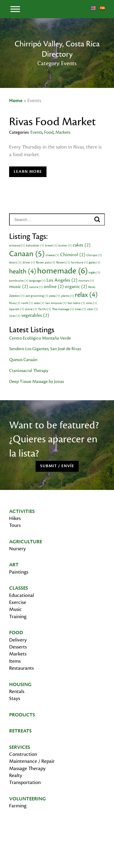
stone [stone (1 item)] (31, 309)
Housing (20, 685)
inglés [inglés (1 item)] (94, 273)
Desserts (18, 647)
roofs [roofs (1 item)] (27, 303)
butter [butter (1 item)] (65, 246)
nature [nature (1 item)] (36, 287)
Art (14, 565)
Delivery (18, 640)
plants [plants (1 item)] (67, 296)
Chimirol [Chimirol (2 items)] (73, 255)
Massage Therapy (27, 769)
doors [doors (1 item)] (15, 263)
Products (22, 715)
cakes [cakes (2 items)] (82, 245)
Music (16, 609)
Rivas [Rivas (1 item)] (15, 303)
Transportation (25, 783)
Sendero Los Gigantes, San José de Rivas (45, 349)
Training (18, 617)
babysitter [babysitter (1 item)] (35, 246)
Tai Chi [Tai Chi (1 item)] (45, 309)
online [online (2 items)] (54, 287)
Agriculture (26, 542)
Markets (63, 132)
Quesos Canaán (23, 360)
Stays (15, 699)
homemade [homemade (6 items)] (62, 271)
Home (16, 101)
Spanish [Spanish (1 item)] (17, 309)
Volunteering (28, 799)
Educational (22, 595)
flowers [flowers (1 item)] (63, 263)
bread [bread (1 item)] (51, 246)
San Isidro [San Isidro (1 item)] (76, 303)
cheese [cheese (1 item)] (52, 255)
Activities (22, 511)
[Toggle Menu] (15, 9)
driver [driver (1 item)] (29, 263)
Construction (23, 754)
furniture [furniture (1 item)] (79, 263)
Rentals (17, 692)
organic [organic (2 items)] (76, 287)
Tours (15, 525)
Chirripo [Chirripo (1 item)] (94, 255)
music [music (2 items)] (19, 287)
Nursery (17, 549)
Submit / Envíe (57, 466)
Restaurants (21, 668)
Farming (18, 806)
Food (49, 132)
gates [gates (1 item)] (95, 263)
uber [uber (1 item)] (92, 309)
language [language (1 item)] (37, 281)
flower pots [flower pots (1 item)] (46, 263)
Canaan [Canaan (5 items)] (27, 254)
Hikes (15, 518)
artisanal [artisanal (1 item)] (17, 246)
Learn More (28, 172)
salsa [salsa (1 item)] (39, 303)
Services (20, 747)
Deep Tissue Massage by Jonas (36, 382)
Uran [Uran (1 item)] (15, 316)
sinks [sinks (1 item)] (92, 303)
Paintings (19, 572)
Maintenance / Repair (32, 761)
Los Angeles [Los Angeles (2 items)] (62, 280)
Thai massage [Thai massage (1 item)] (63, 309)
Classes (19, 588)
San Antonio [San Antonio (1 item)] (56, 303)
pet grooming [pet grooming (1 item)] (37, 296)
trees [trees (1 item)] (80, 309)
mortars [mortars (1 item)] (86, 281)
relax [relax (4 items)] (86, 295)
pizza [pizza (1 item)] (55, 296)
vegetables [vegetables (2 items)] (35, 315)
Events (36, 132)
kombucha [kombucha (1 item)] (19, 281)
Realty (16, 776)
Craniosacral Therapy (29, 371)
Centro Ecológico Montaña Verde (40, 338)
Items (15, 661)
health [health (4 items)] (23, 271)
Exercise (18, 602)
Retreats (20, 731)
